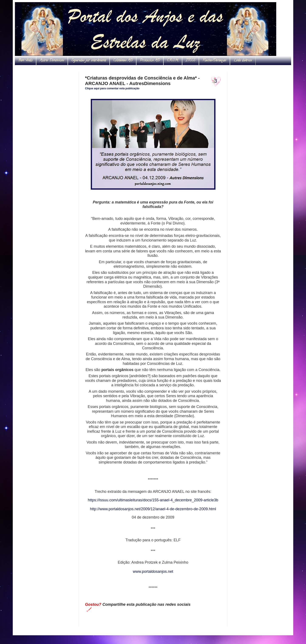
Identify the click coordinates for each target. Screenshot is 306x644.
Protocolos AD (150, 61)
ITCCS (191, 61)
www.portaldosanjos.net (153, 571)
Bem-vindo (25, 61)
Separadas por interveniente (89, 61)
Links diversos (243, 61)
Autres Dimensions (52, 61)
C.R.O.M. (173, 61)
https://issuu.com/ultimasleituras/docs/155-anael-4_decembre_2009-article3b (153, 500)
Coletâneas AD (123, 61)
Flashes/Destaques (214, 61)
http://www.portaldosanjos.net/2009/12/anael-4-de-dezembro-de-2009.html (153, 509)
